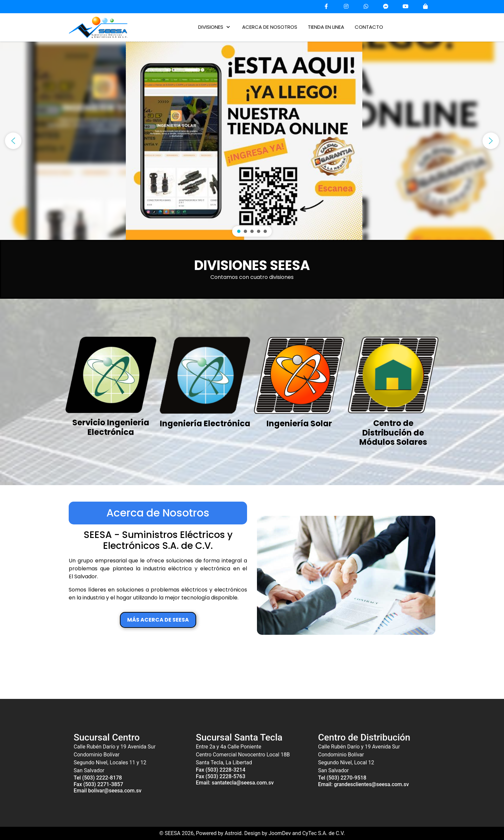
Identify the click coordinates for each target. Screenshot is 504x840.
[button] (252, 141)
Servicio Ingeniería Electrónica (111, 427)
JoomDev (280, 833)
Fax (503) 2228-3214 (221, 770)
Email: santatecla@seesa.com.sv (235, 783)
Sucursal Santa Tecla (239, 737)
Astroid (233, 833)
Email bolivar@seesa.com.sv (108, 791)
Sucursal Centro (107, 737)
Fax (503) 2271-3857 (98, 784)
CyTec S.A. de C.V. (324, 833)
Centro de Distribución (364, 737)
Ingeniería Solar (299, 423)
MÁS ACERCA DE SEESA (158, 620)
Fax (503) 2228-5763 (221, 776)
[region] (252, 141)
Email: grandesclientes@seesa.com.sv (363, 784)
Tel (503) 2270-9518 (342, 778)
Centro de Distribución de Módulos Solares (393, 433)
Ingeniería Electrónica (205, 423)
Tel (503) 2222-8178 (98, 778)
